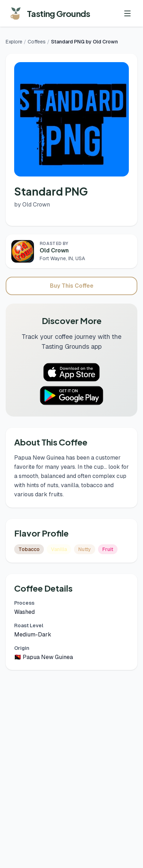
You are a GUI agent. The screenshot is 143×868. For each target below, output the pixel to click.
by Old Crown (32, 205)
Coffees (37, 42)
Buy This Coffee (72, 286)
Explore (14, 42)
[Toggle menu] (127, 13)
